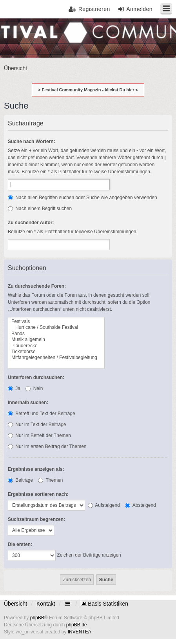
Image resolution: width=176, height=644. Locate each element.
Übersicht (15, 604)
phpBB (37, 618)
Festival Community (28, 37)
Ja (14, 388)
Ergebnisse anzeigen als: (36, 469)
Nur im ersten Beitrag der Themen (47, 446)
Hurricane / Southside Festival (56, 327)
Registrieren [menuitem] (94, 9)
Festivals (56, 322)
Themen (50, 480)
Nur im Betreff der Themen (39, 435)
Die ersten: (20, 544)
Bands (56, 334)
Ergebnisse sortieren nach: (38, 494)
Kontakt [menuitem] (46, 604)
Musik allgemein (56, 340)
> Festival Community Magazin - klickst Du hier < (88, 90)
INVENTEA (80, 632)
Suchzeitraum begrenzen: (36, 519)
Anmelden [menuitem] (139, 9)
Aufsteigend (104, 505)
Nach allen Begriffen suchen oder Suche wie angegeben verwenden (83, 198)
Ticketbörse (56, 352)
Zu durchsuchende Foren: (37, 286)
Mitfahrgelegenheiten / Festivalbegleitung (56, 358)
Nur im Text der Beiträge (37, 424)
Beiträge (20, 480)
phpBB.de (77, 625)
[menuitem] (104, 604)
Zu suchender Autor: (31, 223)
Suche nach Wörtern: (32, 141)
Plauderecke (56, 346)
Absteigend (141, 505)
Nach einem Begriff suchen (40, 209)
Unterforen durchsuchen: (36, 377)
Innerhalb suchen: (28, 403)
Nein (34, 388)
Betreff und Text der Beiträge (42, 414)
